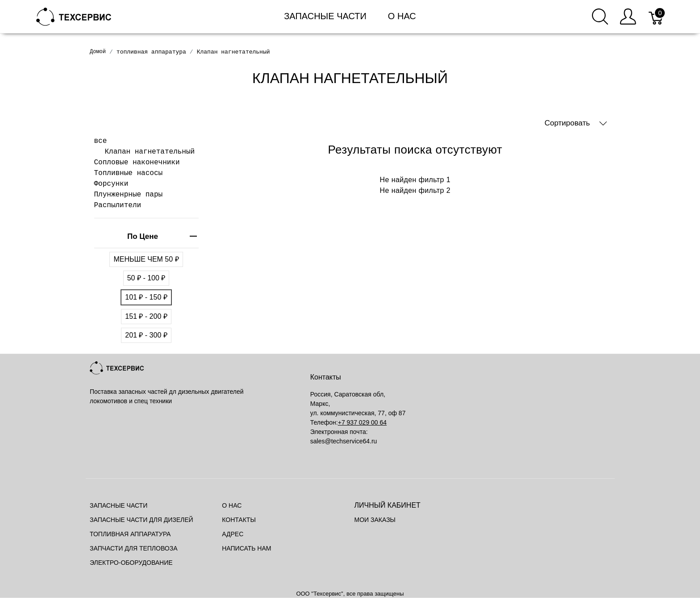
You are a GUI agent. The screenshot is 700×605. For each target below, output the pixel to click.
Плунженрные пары (129, 195)
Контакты (239, 520)
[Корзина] (656, 17)
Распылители (118, 205)
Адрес (233, 534)
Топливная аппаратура (130, 534)
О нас (402, 16)
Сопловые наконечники (137, 163)
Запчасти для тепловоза (133, 548)
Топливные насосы (129, 173)
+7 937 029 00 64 (362, 422)
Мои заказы (375, 520)
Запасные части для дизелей (142, 520)
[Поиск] (600, 17)
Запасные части (325, 16)
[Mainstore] (74, 16)
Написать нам (246, 548)
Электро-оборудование (131, 563)
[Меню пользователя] (628, 17)
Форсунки (111, 184)
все (101, 141)
